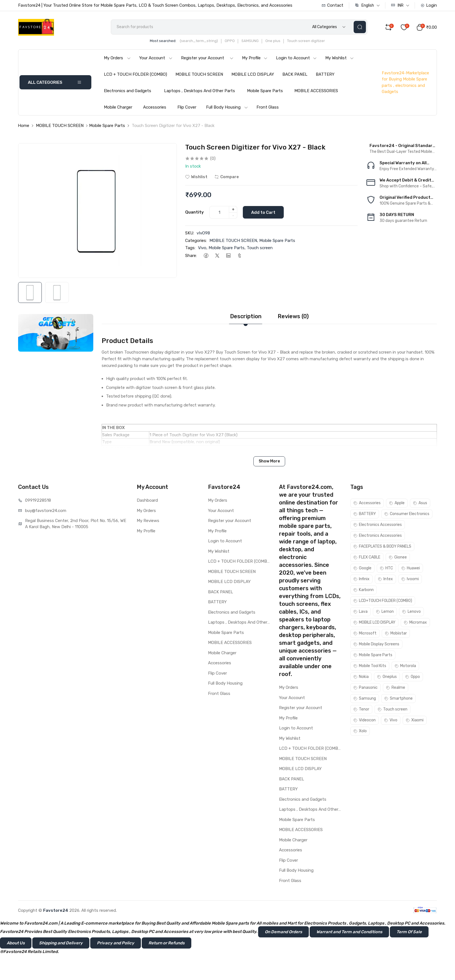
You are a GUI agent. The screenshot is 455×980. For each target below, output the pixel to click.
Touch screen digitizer (306, 41)
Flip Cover (187, 107)
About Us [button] (16, 943)
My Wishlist (340, 58)
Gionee (398, 557)
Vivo (202, 248)
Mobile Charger (118, 107)
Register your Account (207, 58)
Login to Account (296, 58)
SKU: (190, 233)
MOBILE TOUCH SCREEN (199, 74)
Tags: (190, 248)
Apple (397, 503)
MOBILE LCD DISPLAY (253, 74)
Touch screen (260, 248)
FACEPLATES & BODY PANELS (382, 546)
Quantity (195, 212)
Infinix (361, 579)
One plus (273, 41)
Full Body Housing (227, 107)
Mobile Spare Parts (265, 91)
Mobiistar (396, 633)
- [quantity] (233, 215)
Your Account (156, 58)
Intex (385, 579)
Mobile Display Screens (376, 644)
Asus (420, 503)
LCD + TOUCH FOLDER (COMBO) (135, 74)
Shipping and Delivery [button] (61, 943)
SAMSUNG (250, 41)
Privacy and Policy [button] (116, 943)
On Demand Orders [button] (283, 932)
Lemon (385, 612)
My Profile (255, 58)
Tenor (361, 709)
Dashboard (147, 500)
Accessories (155, 107)
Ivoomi (410, 579)
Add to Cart (263, 212)
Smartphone (398, 698)
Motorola (405, 666)
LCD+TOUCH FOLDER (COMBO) (383, 601)
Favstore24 (56, 910)
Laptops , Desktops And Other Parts (200, 91)
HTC (386, 568)
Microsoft (365, 633)
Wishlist (196, 177)
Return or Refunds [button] (167, 943)
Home (24, 126)
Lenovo (411, 612)
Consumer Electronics (407, 514)
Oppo (413, 677)
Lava (360, 612)
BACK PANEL (295, 74)
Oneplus (387, 677)
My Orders (117, 58)
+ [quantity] (233, 209)
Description (246, 316)
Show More (269, 461)
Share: (191, 256)
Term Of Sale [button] (409, 932)
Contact (332, 5)
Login (429, 5)
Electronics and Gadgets (128, 91)
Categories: (196, 241)
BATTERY (325, 74)
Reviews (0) (293, 316)
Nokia (361, 677)
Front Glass (268, 107)
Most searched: (163, 41)
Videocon (365, 720)
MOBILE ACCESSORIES (316, 91)
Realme (396, 688)
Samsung (365, 698)
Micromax (415, 622)
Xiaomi (415, 720)
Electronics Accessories (378, 525)
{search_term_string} (199, 41)
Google (362, 568)
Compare (227, 177)
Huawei (411, 568)
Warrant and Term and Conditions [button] (349, 932)
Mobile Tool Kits (370, 666)
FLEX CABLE (367, 557)
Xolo (360, 731)
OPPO (230, 41)
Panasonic (365, 688)
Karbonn (364, 590)
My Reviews (148, 521)
